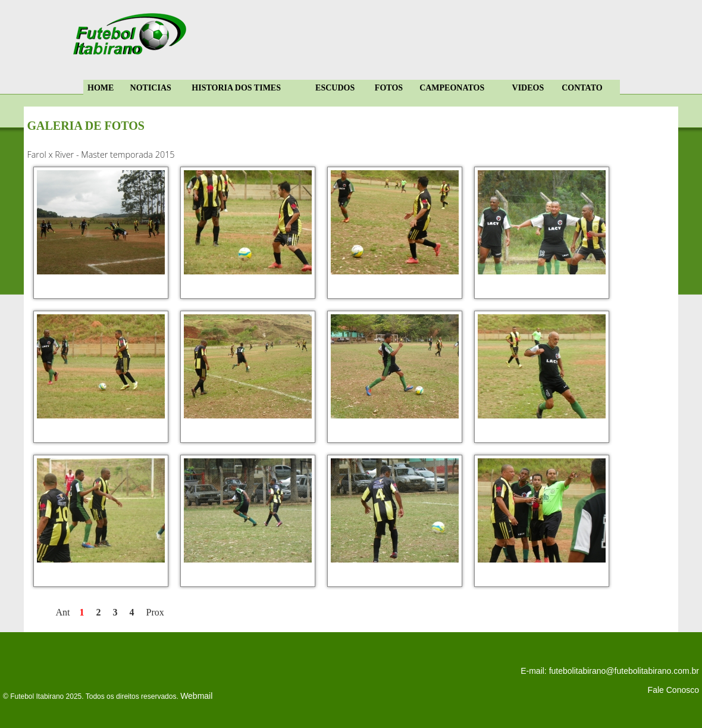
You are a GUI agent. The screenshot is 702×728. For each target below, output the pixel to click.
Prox (155, 612)
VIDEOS (528, 88)
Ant (63, 612)
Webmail (196, 696)
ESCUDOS (335, 88)
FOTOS (389, 88)
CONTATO (582, 88)
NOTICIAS (151, 88)
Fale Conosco (673, 690)
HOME (101, 88)
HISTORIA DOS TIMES (236, 88)
